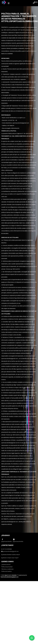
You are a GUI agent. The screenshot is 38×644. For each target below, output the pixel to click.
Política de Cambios (6, 571)
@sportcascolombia (6, 540)
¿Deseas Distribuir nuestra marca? (11, 555)
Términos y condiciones (7, 569)
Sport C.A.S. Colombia (11, 575)
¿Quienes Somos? (6, 565)
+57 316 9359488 (6, 549)
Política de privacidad (7, 567)
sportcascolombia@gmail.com (10, 551)
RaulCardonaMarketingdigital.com (10, 577)
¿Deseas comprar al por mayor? (10, 558)
